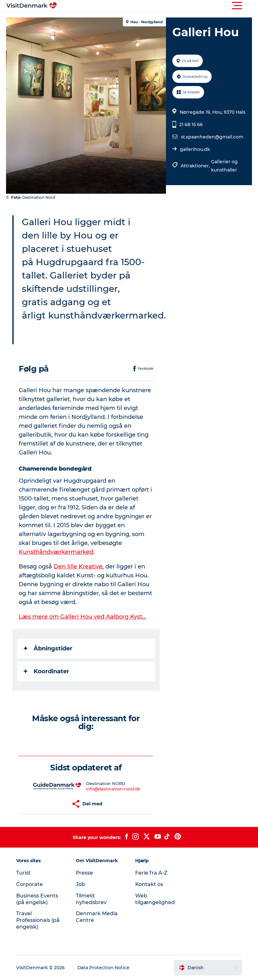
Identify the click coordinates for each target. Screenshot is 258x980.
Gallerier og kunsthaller (224, 166)
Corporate (30, 884)
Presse (85, 873)
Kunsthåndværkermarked (56, 552)
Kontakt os (150, 884)
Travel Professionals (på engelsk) (39, 920)
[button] (158, 6)
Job (81, 884)
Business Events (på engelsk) (38, 899)
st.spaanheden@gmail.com (212, 137)
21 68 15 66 (191, 124)
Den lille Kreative (78, 567)
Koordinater (47, 671)
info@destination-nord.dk (113, 789)
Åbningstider (48, 648)
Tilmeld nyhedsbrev (92, 899)
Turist (24, 873)
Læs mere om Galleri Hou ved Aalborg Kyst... (83, 617)
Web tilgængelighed (155, 899)
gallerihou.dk (195, 149)
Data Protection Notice (104, 968)
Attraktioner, (195, 166)
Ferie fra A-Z (152, 873)
